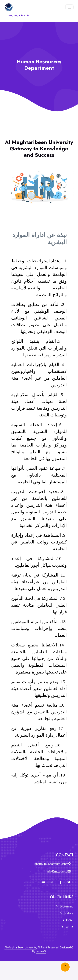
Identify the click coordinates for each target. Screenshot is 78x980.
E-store (68, 913)
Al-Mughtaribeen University (20, 948)
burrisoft (41, 952)
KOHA (69, 927)
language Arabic (19, 15)
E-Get (70, 920)
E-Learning (66, 907)
